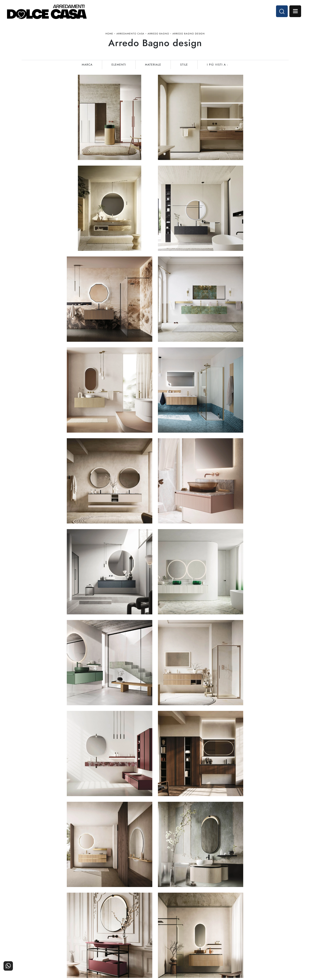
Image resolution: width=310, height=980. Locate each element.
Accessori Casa (186, 922)
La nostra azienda (228, 916)
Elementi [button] (119, 65)
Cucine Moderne (140, 916)
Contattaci (278, 916)
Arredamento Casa (130, 34)
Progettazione (231, 929)
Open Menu (295, 11)
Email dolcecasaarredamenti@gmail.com (53, 932)
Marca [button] (87, 65)
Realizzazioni (276, 929)
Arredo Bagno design (189, 34)
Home (109, 34)
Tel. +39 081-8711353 (40, 928)
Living (148, 929)
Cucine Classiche (139, 922)
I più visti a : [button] (218, 65)
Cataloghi (279, 922)
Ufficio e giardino (184, 929)
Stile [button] (184, 65)
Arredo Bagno (158, 34)
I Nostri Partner (230, 922)
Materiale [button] (153, 65)
